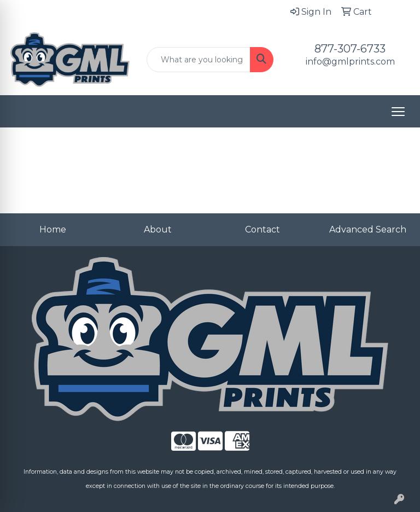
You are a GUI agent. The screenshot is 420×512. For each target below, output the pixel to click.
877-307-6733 (350, 49)
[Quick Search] (199, 60)
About (158, 229)
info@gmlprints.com (350, 62)
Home (53, 229)
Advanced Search (368, 229)
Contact (262, 229)
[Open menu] (398, 112)
